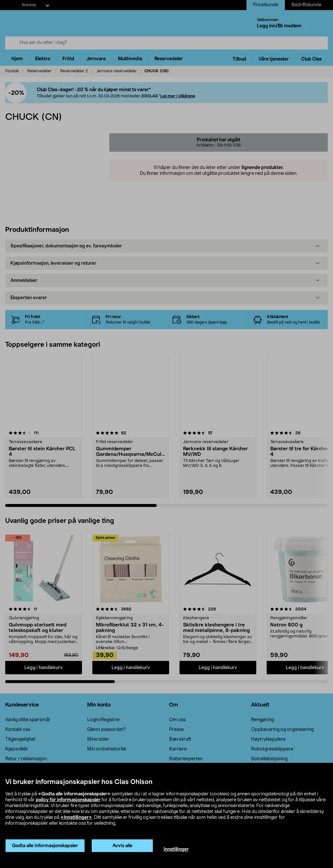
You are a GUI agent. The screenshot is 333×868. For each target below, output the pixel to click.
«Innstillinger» (76, 818)
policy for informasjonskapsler (68, 800)
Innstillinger (176, 849)
